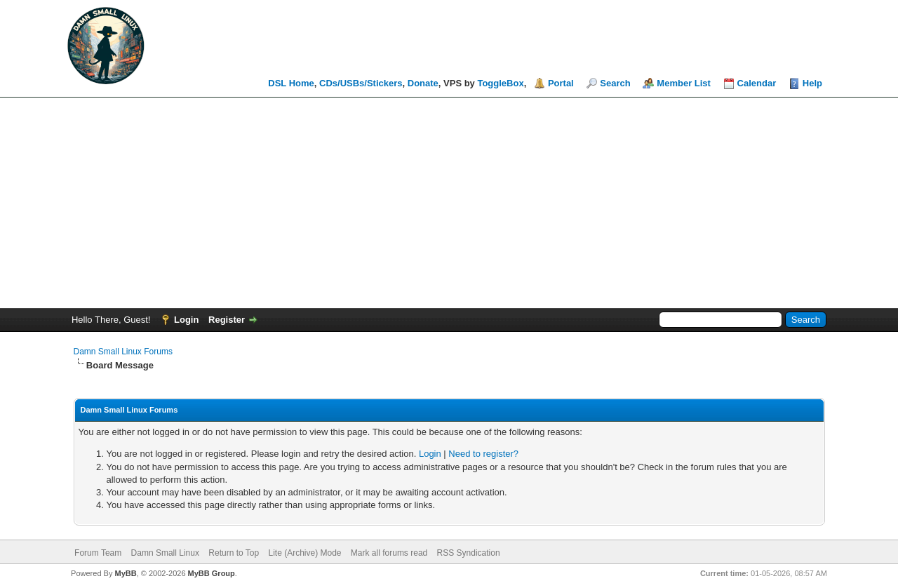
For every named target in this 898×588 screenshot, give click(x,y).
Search (615, 83)
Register (227, 320)
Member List (684, 83)
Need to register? (483, 454)
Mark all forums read (389, 553)
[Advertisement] (449, 203)
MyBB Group (212, 573)
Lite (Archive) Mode (304, 553)
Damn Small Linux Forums (123, 352)
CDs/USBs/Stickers (361, 83)
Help (812, 83)
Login (186, 320)
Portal (561, 83)
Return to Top (234, 553)
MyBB (125, 573)
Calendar (757, 83)
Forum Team (98, 553)
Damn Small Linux (165, 553)
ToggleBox (500, 83)
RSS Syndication (469, 553)
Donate (423, 83)
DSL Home (291, 83)
